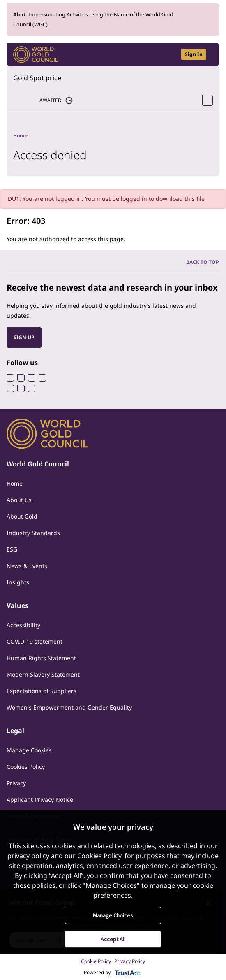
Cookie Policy (96, 961)
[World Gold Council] (36, 55)
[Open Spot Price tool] (208, 100)
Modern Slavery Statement (43, 674)
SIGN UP (24, 337)
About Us (19, 500)
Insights (18, 582)
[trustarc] (128, 973)
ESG (12, 549)
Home (15, 483)
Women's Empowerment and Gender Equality (69, 707)
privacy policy (28, 856)
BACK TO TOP (203, 262)
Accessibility (23, 625)
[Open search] (170, 55)
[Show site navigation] (210, 54)
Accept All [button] (113, 939)
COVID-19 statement (35, 641)
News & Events (27, 566)
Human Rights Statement (41, 658)
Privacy (16, 783)
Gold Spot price (37, 78)
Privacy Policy (130, 961)
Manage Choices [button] (113, 915)
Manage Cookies (29, 750)
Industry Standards (33, 533)
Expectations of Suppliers (42, 691)
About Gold (22, 516)
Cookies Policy (26, 767)
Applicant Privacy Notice (40, 800)
